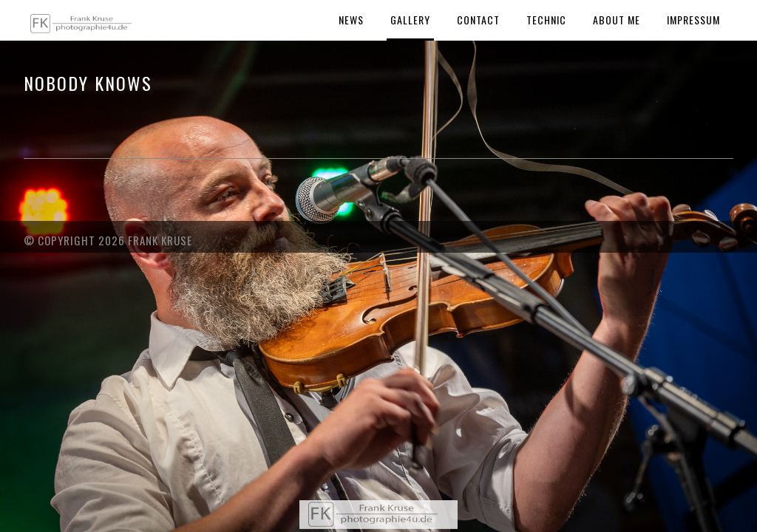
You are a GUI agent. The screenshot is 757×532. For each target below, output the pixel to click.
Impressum (693, 20)
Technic (546, 20)
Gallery (410, 20)
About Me (617, 20)
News (351, 20)
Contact (478, 20)
